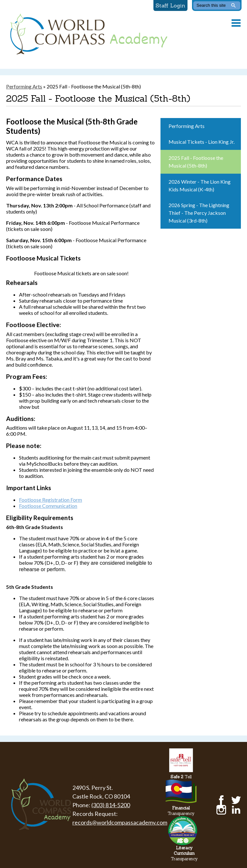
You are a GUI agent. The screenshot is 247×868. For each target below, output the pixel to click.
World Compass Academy (87, 34)
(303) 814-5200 (111, 805)
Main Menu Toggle (236, 23)
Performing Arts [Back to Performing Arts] (24, 86)
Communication (48, 506)
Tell (181, 777)
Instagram (221, 810)
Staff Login (170, 5)
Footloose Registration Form (50, 500)
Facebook (221, 800)
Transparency (181, 811)
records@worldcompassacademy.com (120, 822)
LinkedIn (236, 810)
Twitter (236, 800)
